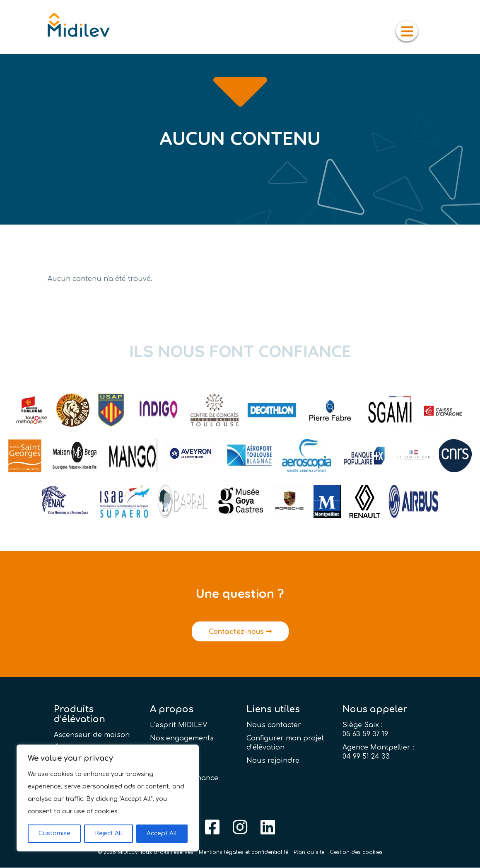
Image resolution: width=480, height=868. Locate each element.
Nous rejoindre (273, 761)
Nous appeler (375, 710)
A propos (172, 710)
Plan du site (309, 853)
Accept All (162, 833)
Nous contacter (274, 725)
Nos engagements (182, 739)
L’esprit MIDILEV (179, 725)
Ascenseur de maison (92, 735)
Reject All (109, 833)
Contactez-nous (240, 632)
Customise (54, 833)
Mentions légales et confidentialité (244, 853)
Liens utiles (273, 710)
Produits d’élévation (80, 715)
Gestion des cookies (356, 853)
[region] (108, 798)
